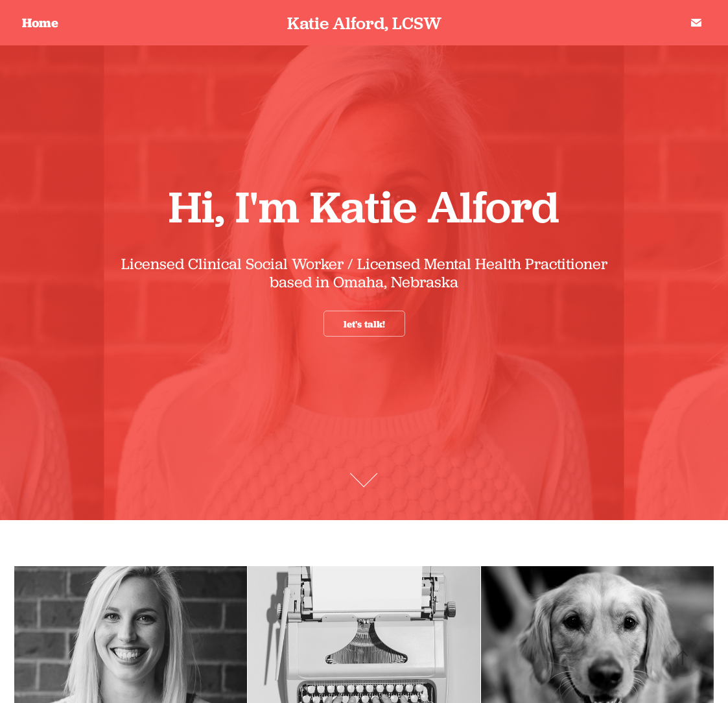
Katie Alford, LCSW (364, 23)
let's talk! (364, 324)
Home (40, 23)
